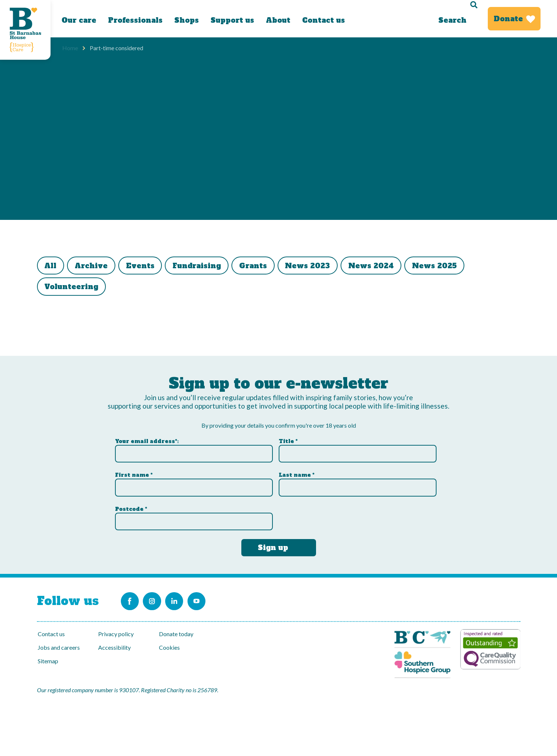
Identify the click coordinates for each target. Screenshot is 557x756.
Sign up (273, 545)
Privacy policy (116, 634)
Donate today (176, 634)
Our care (79, 20)
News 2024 (396, 266)
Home (70, 48)
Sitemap (48, 661)
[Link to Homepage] (25, 30)
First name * (134, 473)
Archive (97, 266)
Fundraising (210, 266)
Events (150, 266)
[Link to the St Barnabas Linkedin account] (187, 600)
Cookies (169, 647)
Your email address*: (147, 439)
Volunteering (73, 289)
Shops (187, 20)
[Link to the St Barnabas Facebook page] (131, 600)
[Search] (457, 19)
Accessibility (114, 647)
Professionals (135, 20)
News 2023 (329, 266)
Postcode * (131, 506)
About (278, 20)
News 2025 (463, 266)
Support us (232, 20)
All (53, 266)
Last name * (297, 473)
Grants (270, 266)
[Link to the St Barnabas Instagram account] (159, 600)
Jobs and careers (59, 647)
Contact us (324, 20)
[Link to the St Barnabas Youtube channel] (215, 600)
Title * (288, 439)
